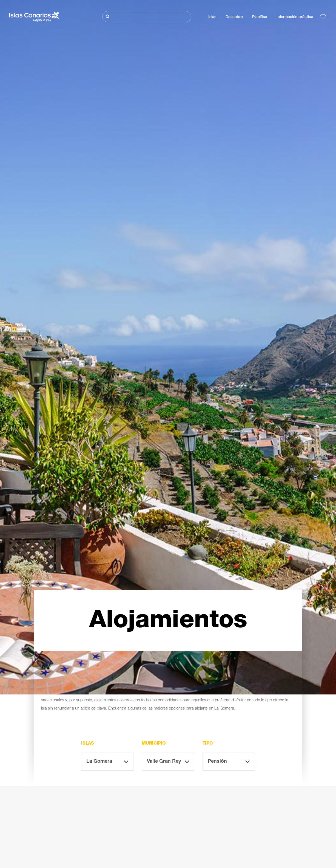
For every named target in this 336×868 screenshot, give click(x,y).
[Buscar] (147, 17)
